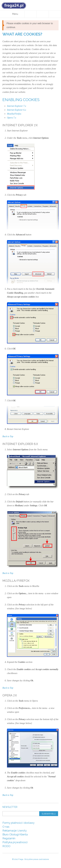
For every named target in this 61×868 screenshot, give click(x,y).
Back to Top (8, 436)
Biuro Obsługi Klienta (15, 835)
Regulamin (9, 838)
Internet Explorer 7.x (17, 106)
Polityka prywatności (15, 842)
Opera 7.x (12, 118)
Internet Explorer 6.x (17, 110)
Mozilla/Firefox (14, 114)
